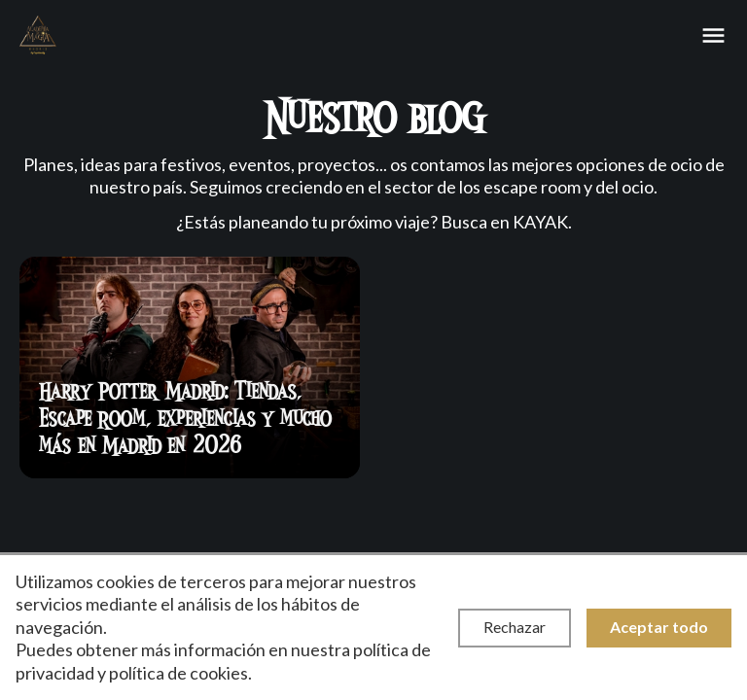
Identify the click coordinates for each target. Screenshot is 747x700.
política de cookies (178, 673)
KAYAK (540, 222)
